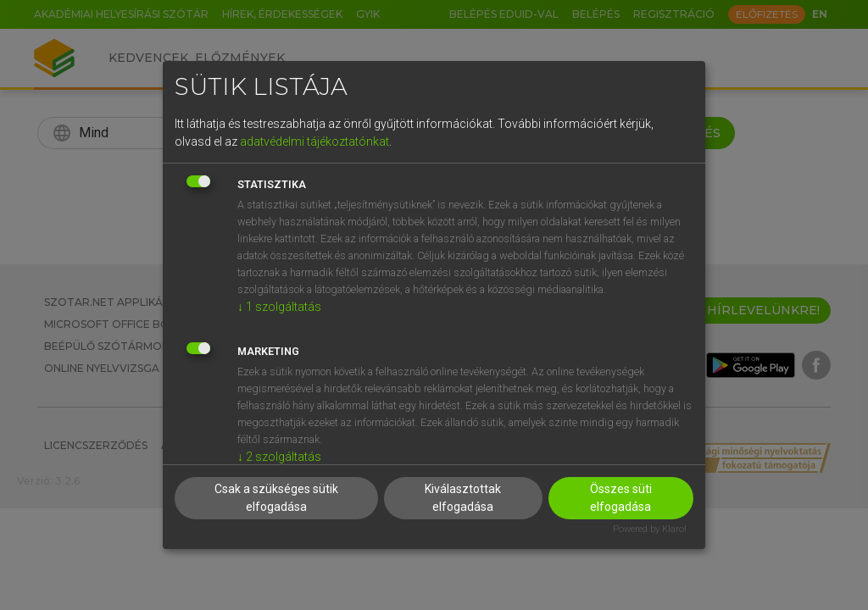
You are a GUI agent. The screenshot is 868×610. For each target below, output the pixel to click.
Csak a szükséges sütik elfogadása (276, 498)
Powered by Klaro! (650, 529)
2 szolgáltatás (279, 457)
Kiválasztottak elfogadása (463, 498)
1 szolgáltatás (279, 307)
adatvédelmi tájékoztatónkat (314, 141)
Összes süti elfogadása (621, 498)
